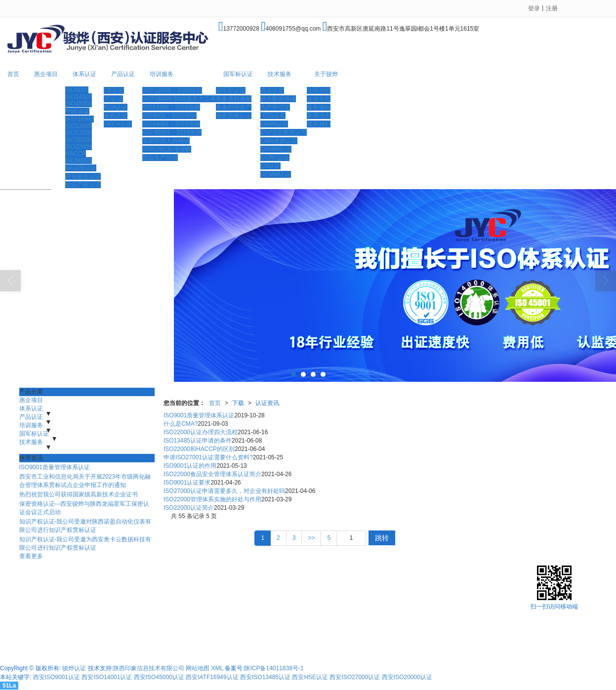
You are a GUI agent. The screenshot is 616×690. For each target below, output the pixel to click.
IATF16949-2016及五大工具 (179, 99)
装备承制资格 (234, 99)
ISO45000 (79, 104)
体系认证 (84, 74)
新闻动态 (319, 116)
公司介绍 (319, 90)
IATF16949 (80, 119)
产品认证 (123, 74)
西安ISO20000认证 (407, 677)
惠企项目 (46, 74)
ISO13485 (79, 126)
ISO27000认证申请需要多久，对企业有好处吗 (224, 491)
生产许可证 (275, 107)
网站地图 (198, 668)
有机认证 (116, 116)
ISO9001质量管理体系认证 (55, 467)
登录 (534, 8)
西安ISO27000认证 (355, 677)
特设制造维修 (278, 99)
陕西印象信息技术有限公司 (149, 668)
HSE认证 (77, 111)
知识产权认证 (83, 185)
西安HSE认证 (310, 677)
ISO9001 (77, 90)
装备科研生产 (234, 107)
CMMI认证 (274, 124)
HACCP (76, 154)
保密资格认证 (234, 116)
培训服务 (162, 74)
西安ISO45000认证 (159, 677)
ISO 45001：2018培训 (172, 132)
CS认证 (270, 166)
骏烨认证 (74, 668)
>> (311, 538)
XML (217, 668)
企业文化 (319, 99)
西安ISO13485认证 (265, 677)
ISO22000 (79, 147)
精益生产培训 (160, 158)
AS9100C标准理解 (167, 149)
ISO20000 (79, 140)
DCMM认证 (275, 174)
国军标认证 (238, 74)
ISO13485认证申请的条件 (198, 441)
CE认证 (114, 90)
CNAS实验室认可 (283, 132)
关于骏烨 (326, 74)
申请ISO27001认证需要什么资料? (208, 457)
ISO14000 (79, 97)
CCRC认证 (275, 158)
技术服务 (280, 74)
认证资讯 (267, 403)
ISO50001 (79, 161)
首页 (13, 74)
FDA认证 (116, 107)
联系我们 (319, 124)
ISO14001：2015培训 (171, 124)
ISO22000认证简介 (189, 508)
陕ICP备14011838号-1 (274, 668)
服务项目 (319, 107)
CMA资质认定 (279, 141)
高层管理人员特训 (166, 141)
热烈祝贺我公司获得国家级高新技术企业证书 (79, 494)
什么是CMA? (181, 424)
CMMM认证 (276, 149)
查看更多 (31, 556)
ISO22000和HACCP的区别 (199, 449)
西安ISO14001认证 (107, 677)
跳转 (382, 538)
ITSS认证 (273, 116)
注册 (552, 8)
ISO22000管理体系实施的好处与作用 (212, 499)
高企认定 (272, 90)
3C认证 (113, 99)
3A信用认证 (81, 168)
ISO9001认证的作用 (190, 466)
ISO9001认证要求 (187, 483)
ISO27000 (79, 133)
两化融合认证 (83, 176)
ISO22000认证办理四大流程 (201, 432)
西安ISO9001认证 (57, 677)
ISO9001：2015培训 (169, 116)
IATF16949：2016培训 (172, 90)
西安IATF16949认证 (212, 677)
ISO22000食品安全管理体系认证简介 (212, 474)
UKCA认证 (118, 124)
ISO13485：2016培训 (171, 107)
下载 (238, 403)
